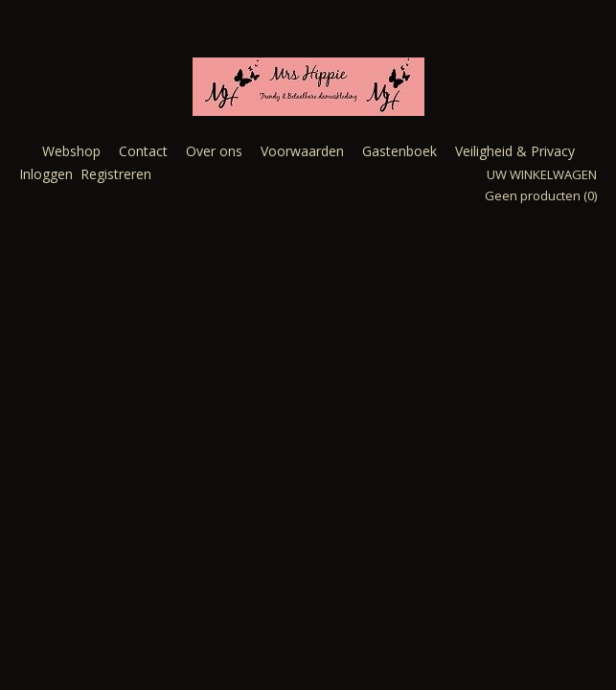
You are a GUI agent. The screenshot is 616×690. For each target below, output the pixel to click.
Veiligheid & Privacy (515, 151)
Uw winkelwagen (542, 174)
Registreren (116, 174)
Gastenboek (399, 151)
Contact (143, 151)
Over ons (214, 151)
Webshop (71, 151)
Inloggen (46, 174)
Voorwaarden (302, 151)
